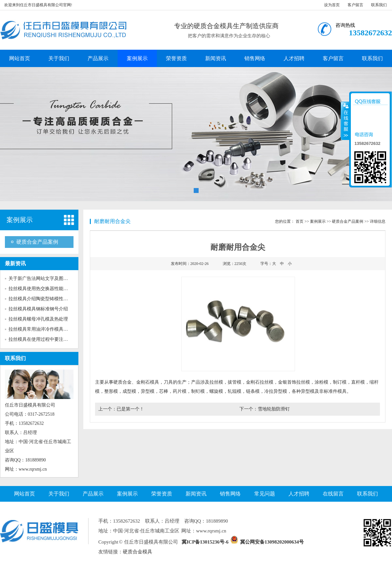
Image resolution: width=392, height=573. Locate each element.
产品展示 (98, 58)
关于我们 (59, 58)
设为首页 (332, 5)
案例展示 (137, 58)
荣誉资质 (176, 58)
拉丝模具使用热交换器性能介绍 (41, 289)
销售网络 (255, 58)
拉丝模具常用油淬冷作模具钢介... (42, 329)
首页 (300, 221)
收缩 (345, 121)
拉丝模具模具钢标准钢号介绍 (38, 309)
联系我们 (379, 5)
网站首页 (20, 58)
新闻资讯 (216, 58)
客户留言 (355, 5)
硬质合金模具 (138, 552)
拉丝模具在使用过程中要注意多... (42, 339)
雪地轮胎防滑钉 (274, 409)
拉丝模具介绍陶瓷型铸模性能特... (42, 299)
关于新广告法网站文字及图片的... (42, 278)
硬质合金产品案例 (37, 242)
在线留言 (333, 494)
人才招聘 (294, 58)
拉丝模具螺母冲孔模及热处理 (38, 319)
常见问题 (265, 494)
